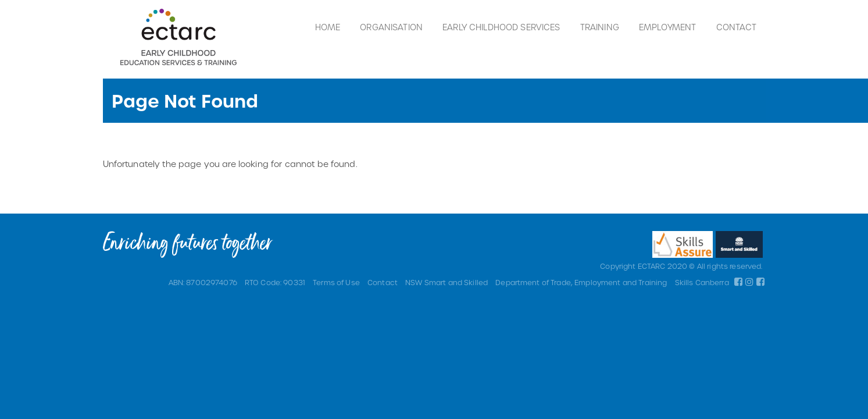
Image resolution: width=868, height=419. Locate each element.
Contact (737, 27)
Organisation (391, 27)
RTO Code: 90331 (275, 282)
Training (600, 27)
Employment (667, 27)
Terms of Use (336, 282)
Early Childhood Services (501, 27)
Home (328, 27)
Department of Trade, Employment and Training (581, 282)
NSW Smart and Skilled (446, 282)
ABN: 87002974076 (203, 282)
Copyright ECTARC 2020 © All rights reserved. (681, 266)
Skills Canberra (702, 282)
